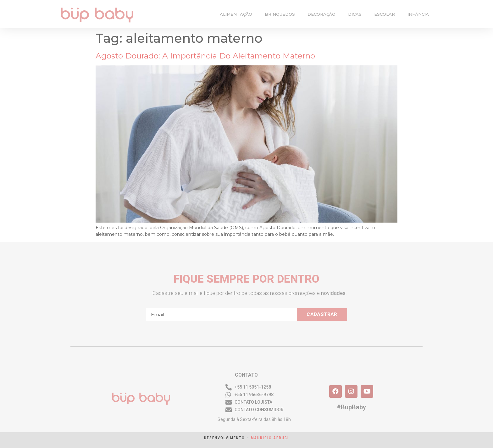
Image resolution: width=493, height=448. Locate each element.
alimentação (236, 14)
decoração (321, 14)
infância (418, 14)
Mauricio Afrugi (270, 438)
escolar (385, 14)
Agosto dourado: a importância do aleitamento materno (205, 56)
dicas (355, 14)
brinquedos (280, 14)
